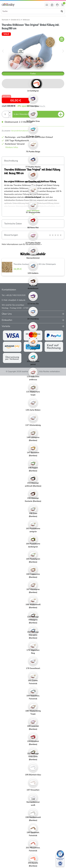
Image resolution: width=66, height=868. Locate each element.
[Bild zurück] (3, 51)
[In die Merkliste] (62, 39)
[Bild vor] (63, 51)
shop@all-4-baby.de (17, 300)
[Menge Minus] (10, 116)
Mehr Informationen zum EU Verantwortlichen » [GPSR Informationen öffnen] (22, 244)
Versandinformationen (20, 131)
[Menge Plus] (10, 113)
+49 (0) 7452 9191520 (15, 295)
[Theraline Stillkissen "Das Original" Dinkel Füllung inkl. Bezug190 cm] (33, 51)
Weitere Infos (12, 147)
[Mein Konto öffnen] (57, 5)
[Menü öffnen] (47, 5)
